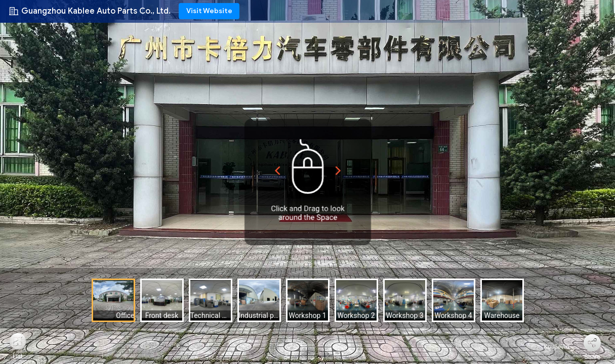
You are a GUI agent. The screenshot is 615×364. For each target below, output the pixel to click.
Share (592, 357)
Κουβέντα (551, 347)
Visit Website (209, 11)
